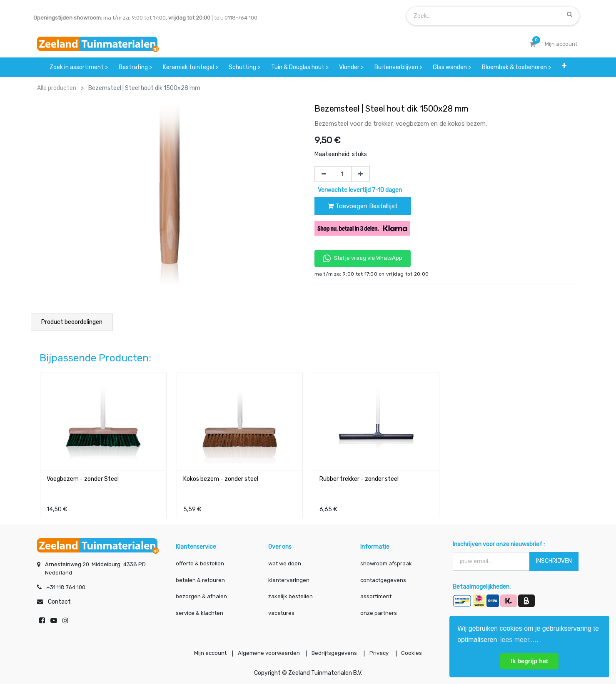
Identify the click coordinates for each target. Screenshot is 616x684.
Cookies (417, 652)
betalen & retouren (200, 578)
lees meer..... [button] (519, 640)
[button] (564, 67)
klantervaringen (289, 578)
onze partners (379, 611)
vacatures (281, 611)
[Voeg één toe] (360, 174)
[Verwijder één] (324, 174)
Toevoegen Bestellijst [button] (363, 206)
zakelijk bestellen (291, 594)
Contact (59, 600)
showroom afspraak (386, 561)
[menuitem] (79, 67)
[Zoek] (570, 14)
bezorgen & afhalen (201, 594)
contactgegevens (383, 578)
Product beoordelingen (72, 322)
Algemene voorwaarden (266, 652)
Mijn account (205, 652)
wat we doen (285, 561)
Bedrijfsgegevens (335, 652)
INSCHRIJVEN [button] (554, 559)
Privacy (383, 652)
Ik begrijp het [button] (529, 661)
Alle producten (57, 88)
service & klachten (200, 611)
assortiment (376, 594)
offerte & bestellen (201, 561)
